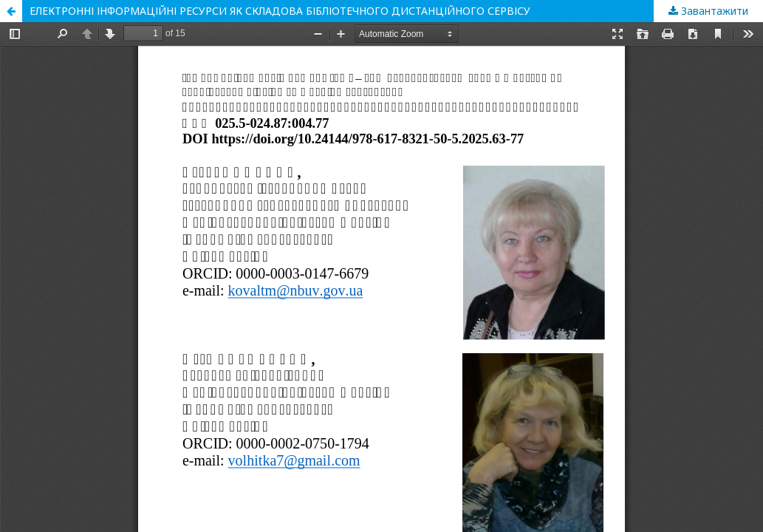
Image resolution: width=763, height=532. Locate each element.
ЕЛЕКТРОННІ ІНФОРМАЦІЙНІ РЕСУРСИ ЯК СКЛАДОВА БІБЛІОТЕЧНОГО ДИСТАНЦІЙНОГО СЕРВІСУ (280, 11)
